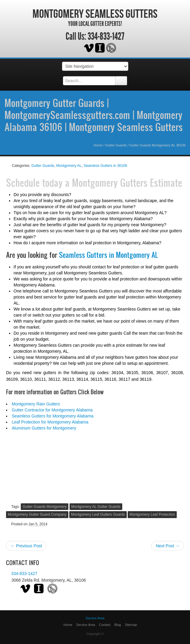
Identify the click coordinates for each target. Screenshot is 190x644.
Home (98, 145)
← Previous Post (26, 546)
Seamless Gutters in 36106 (105, 166)
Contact (105, 625)
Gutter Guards (116, 145)
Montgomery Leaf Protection (152, 514)
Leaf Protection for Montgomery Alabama (50, 422)
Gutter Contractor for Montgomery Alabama (52, 410)
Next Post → (168, 546)
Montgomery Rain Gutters (36, 404)
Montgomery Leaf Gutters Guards (98, 514)
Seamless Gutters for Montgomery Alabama (53, 416)
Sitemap (131, 625)
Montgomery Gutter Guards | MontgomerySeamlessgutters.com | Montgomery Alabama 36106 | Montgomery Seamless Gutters (94, 115)
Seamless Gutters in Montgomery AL (109, 255)
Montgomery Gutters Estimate (127, 183)
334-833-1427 (106, 36)
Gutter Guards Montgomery (45, 507)
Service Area (86, 625)
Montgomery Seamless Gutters (95, 14)
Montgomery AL (69, 166)
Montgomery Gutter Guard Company (37, 514)
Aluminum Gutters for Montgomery (44, 428)
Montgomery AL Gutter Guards (96, 507)
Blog (118, 625)
